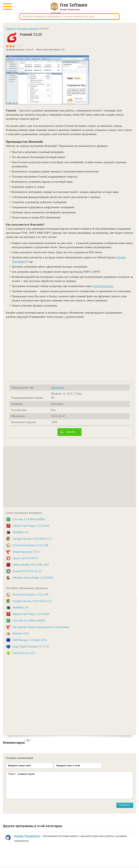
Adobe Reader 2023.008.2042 (31, 565)
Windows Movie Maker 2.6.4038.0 (33, 578)
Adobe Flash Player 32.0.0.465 (31, 526)
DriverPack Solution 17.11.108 (31, 545)
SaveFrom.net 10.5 (24, 653)
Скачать (71, 432)
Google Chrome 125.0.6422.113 (32, 539)
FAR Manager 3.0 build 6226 (30, 640)
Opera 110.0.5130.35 (26, 558)
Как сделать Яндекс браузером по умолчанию (41, 627)
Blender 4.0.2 (21, 633)
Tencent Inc (58, 388)
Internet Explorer (103, 286)
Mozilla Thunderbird (27, 836)
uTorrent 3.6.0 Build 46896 (29, 519)
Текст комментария (69, 785)
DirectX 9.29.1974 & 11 (27, 571)
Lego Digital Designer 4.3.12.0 (31, 646)
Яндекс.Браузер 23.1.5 (27, 552)
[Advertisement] (69, 349)
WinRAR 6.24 (20, 532)
